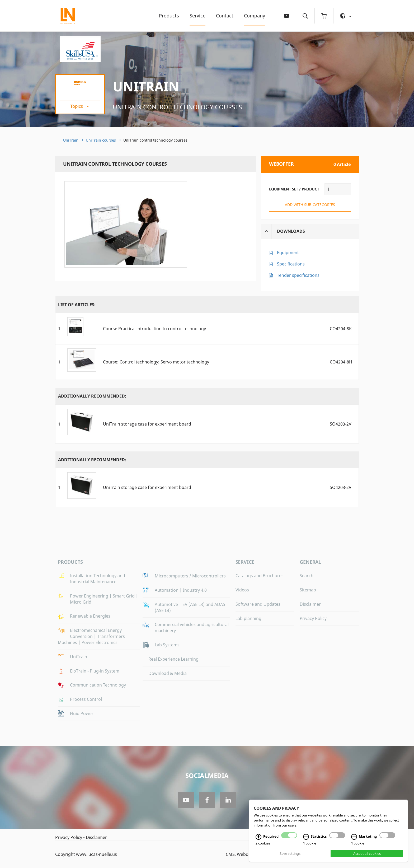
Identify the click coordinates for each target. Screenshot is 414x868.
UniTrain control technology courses (178, 107)
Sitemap (308, 590)
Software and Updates (258, 604)
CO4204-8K (341, 329)
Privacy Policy (313, 618)
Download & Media (168, 673)
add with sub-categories (310, 205)
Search (307, 576)
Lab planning (248, 618)
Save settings (290, 853)
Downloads (291, 231)
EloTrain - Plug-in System (95, 671)
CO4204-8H (341, 362)
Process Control (86, 699)
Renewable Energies (90, 616)
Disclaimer (310, 604)
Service (197, 16)
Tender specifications (298, 275)
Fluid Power (82, 713)
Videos (242, 590)
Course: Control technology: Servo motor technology (156, 362)
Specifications (291, 264)
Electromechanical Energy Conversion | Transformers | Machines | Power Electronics (93, 636)
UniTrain (146, 86)
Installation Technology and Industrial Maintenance (98, 579)
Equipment (288, 253)
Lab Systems (167, 645)
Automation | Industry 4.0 (181, 590)
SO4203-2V (341, 424)
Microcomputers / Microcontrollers (190, 576)
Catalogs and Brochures (260, 576)
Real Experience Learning (173, 659)
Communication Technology (98, 685)
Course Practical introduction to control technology (154, 329)
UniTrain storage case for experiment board (147, 424)
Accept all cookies (367, 853)
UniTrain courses (101, 140)
